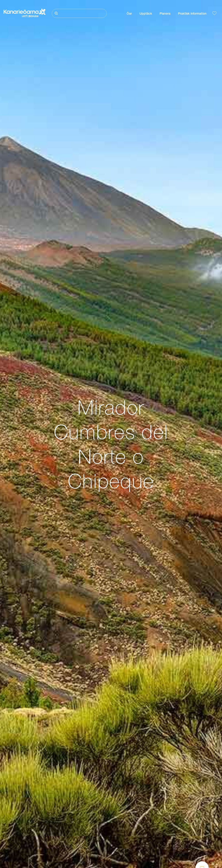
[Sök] (79, 13)
